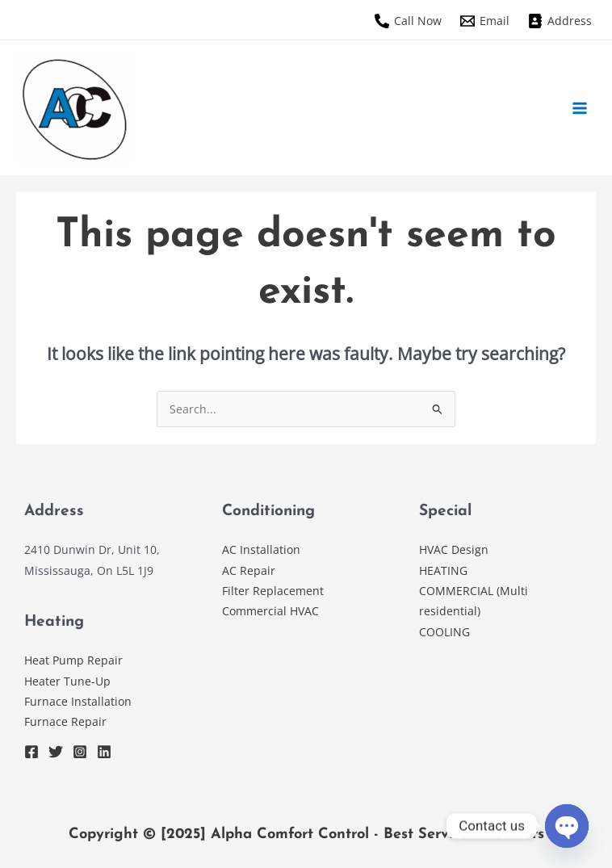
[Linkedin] (104, 752)
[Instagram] (80, 752)
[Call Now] (408, 21)
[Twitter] (56, 752)
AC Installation (261, 549)
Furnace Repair (65, 721)
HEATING (443, 570)
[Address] (560, 21)
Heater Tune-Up (67, 681)
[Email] (484, 21)
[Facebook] (31, 752)
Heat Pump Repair (73, 660)
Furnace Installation (78, 701)
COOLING (446, 632)
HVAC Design (455, 549)
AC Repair (249, 570)
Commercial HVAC (270, 611)
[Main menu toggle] (580, 108)
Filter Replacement (273, 591)
